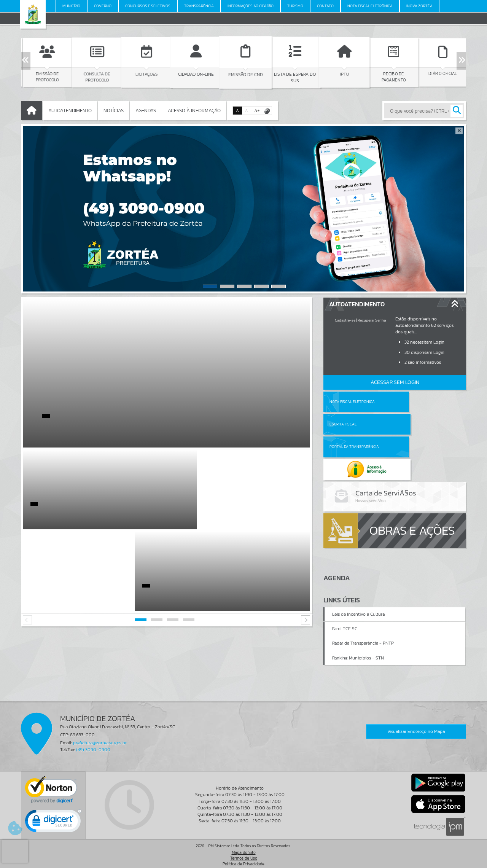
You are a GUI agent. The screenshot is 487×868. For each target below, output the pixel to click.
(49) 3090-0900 (93, 746)
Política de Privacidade (243, 860)
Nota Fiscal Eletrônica (352, 402)
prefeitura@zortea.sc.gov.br (100, 739)
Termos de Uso (244, 854)
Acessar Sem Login (395, 382)
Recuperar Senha (372, 320)
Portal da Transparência (354, 424)
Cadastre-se (345, 320)
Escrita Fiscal (415, 402)
